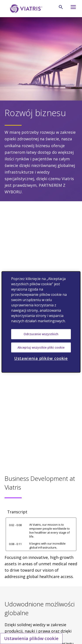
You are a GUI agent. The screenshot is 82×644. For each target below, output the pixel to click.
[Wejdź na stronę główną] (25, 9)
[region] (41, 322)
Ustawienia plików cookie (31, 638)
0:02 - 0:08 (15, 525)
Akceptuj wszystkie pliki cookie (41, 347)
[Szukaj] (61, 7)
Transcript (17, 512)
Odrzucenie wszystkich (41, 334)
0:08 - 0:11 (15, 544)
